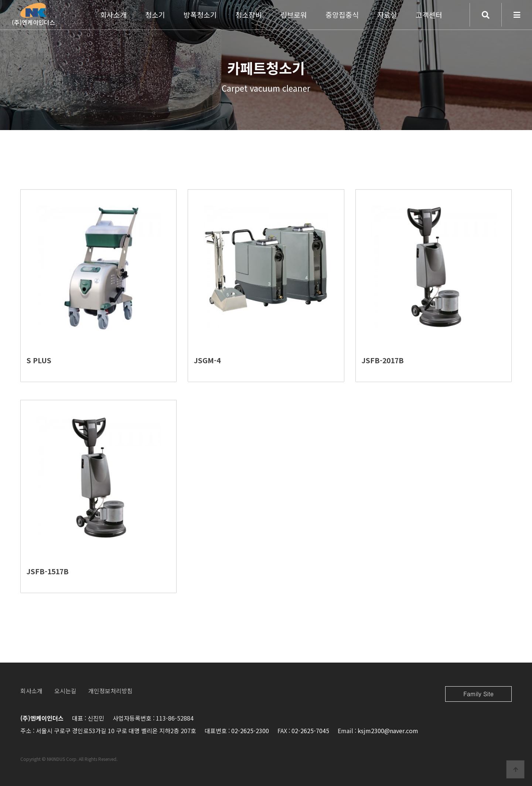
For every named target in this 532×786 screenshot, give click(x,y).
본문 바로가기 (0, 0)
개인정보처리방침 (110, 691)
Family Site (478, 694)
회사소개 (31, 691)
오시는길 (65, 691)
